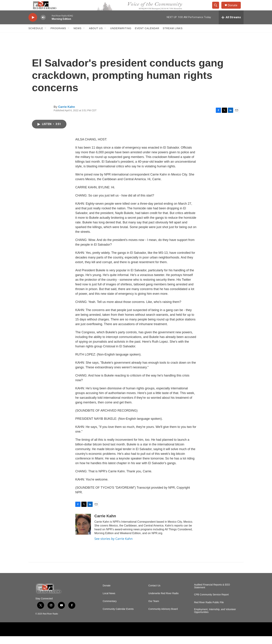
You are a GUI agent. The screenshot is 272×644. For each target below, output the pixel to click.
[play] (33, 25)
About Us (96, 36)
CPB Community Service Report (211, 602)
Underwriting (121, 36)
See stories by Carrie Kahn (113, 546)
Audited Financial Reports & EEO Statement (212, 594)
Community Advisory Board (163, 617)
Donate (235, 9)
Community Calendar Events (118, 617)
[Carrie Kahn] (83, 532)
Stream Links (173, 36)
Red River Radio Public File (209, 610)
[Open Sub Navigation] (46, 36)
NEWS (78, 36)
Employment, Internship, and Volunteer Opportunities (215, 619)
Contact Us (154, 593)
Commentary (110, 609)
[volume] (43, 25)
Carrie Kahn (66, 115)
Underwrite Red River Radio (163, 601)
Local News (109, 601)
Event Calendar (147, 36)
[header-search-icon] (217, 9)
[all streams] (231, 25)
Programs (58, 36)
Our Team (154, 609)
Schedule (36, 36)
